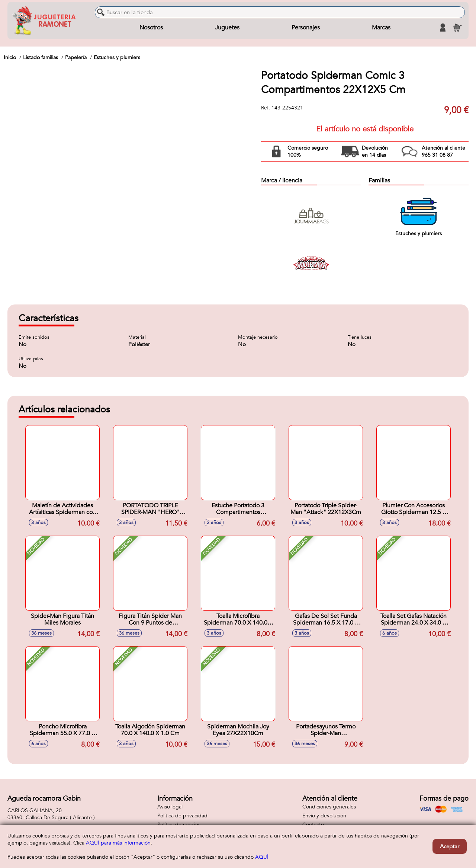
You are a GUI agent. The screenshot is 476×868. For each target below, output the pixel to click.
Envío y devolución (324, 816)
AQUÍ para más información (118, 843)
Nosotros (151, 28)
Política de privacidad (182, 816)
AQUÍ (262, 857)
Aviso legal (170, 807)
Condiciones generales (329, 807)
